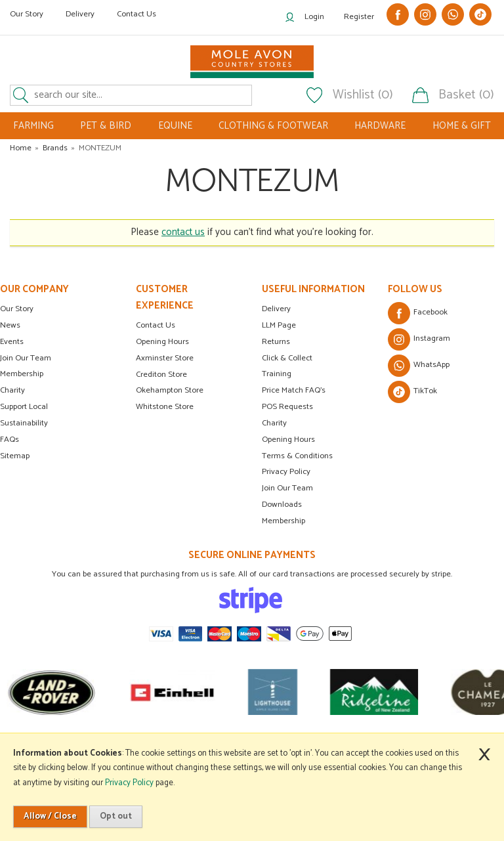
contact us (183, 232)
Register (359, 17)
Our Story (27, 14)
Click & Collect (287, 358)
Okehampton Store (170, 390)
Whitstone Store (165, 407)
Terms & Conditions (297, 456)
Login (314, 17)
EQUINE (175, 126)
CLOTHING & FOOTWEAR (273, 126)
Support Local (24, 407)
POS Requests (287, 407)
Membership (22, 374)
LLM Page (279, 325)
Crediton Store (161, 375)
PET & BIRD (106, 126)
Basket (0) (466, 95)
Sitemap (15, 456)
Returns (276, 342)
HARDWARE (380, 126)
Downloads (282, 505)
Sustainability (24, 423)
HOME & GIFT (462, 126)
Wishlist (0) (363, 95)
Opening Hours (162, 342)
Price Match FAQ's (294, 390)
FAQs (10, 440)
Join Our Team (26, 358)
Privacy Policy (286, 472)
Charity (12, 390)
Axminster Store (165, 358)
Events (12, 342)
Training (277, 374)
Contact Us (136, 14)
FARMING (33, 126)
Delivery (80, 14)
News (10, 325)
